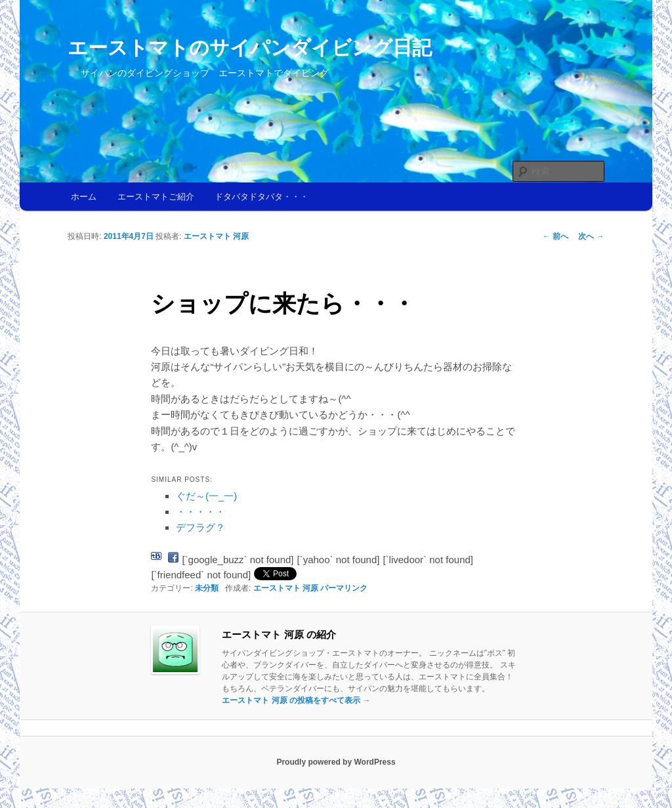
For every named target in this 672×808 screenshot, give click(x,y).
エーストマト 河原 (216, 236)
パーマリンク (344, 588)
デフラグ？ (200, 527)
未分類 (207, 588)
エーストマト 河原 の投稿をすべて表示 (296, 700)
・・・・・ (200, 512)
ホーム (84, 197)
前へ (556, 236)
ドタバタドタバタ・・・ (262, 197)
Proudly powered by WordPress (336, 762)
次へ (591, 236)
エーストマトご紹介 (156, 197)
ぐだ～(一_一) (206, 496)
